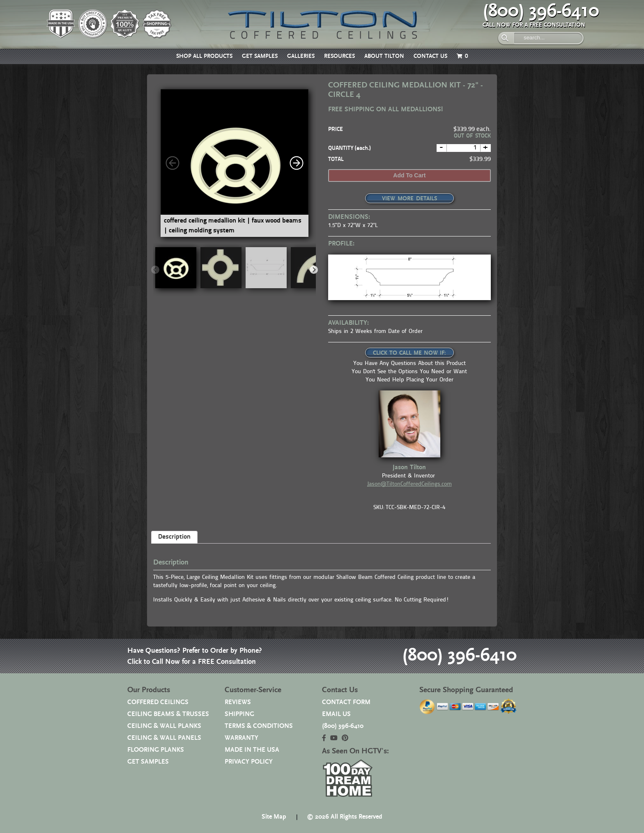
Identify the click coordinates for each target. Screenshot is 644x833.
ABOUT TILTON (384, 56)
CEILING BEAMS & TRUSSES (168, 714)
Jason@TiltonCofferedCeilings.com (409, 484)
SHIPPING (239, 714)
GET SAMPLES (260, 56)
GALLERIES (301, 56)
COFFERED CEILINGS (158, 702)
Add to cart (409, 175)
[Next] (297, 163)
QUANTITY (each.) (350, 148)
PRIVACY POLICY (249, 762)
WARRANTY (241, 738)
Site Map (274, 817)
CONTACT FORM (346, 702)
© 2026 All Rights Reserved (345, 817)
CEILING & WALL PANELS (164, 738)
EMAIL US (336, 714)
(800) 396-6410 (541, 11)
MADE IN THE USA (252, 750)
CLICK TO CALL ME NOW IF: (409, 353)
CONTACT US (430, 56)
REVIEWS (238, 702)
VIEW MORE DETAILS (409, 199)
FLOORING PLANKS (156, 750)
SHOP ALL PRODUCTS (204, 56)
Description (174, 537)
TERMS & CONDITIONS (259, 726)
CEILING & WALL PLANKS (164, 726)
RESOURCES (339, 56)
